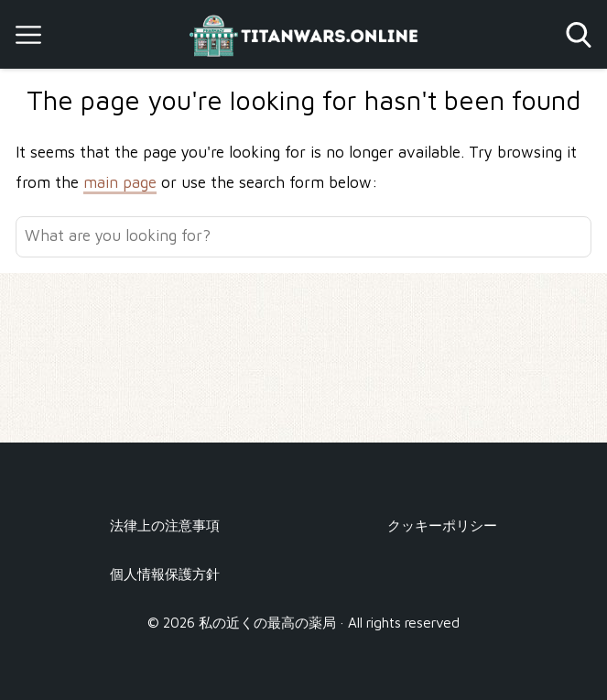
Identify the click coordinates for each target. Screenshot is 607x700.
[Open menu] (28, 35)
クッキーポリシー (442, 525)
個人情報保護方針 (165, 574)
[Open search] (579, 35)
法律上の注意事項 (165, 525)
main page (120, 182)
